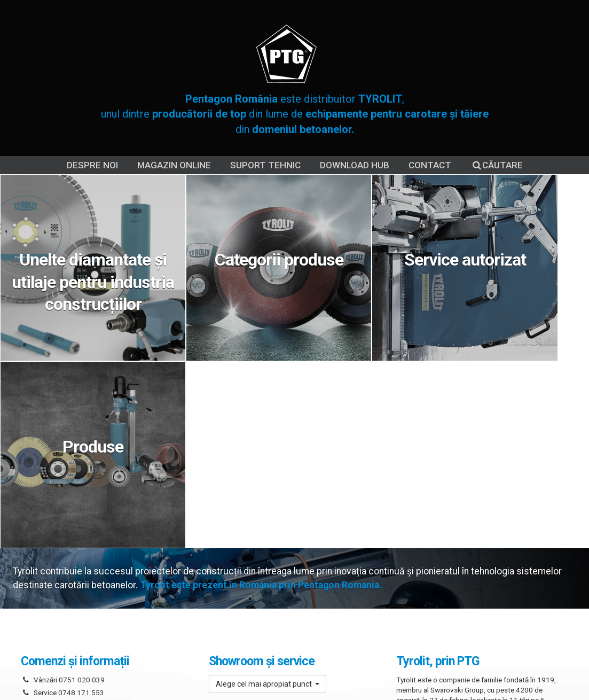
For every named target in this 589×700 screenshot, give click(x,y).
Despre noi (92, 165)
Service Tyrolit (256, 580)
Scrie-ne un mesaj (56, 518)
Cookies (367, 580)
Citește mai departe (433, 537)
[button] (268, 497)
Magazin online (174, 165)
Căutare (502, 165)
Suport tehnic (265, 165)
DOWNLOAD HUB (355, 165)
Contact (430, 165)
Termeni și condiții (425, 580)
